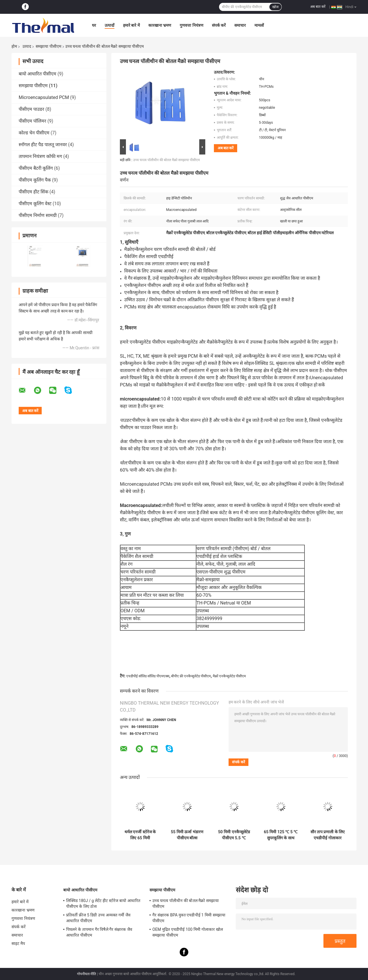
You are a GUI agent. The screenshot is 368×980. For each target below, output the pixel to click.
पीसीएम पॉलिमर (32, 121)
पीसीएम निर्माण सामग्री (38, 215)
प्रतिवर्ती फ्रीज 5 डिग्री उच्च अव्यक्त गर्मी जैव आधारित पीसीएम (98, 918)
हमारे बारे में (131, 25)
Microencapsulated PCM (44, 97)
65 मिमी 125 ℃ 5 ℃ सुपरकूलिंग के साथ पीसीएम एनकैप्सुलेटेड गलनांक (281, 835)
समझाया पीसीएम (48, 46)
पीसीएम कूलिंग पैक (35, 180)
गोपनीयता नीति (87, 974)
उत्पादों (110, 25)
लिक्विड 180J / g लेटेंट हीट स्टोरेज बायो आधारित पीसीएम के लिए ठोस (103, 903)
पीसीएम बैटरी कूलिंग (36, 168)
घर (94, 25)
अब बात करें (318, 7)
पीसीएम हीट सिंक (33, 192)
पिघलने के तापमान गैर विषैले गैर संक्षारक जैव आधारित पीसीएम (99, 932)
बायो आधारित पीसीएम (38, 74)
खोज (275, 7)
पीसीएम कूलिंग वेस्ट (35, 204)
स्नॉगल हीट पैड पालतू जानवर (43, 145)
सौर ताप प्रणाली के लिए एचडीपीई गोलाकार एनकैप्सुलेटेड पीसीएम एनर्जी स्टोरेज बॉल (328, 835)
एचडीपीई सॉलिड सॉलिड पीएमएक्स (148, 676)
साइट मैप (18, 943)
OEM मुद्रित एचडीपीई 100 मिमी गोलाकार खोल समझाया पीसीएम (188, 932)
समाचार (240, 25)
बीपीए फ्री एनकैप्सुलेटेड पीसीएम (191, 676)
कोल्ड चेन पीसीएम (34, 133)
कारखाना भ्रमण (160, 25)
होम (14, 46)
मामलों (259, 25)
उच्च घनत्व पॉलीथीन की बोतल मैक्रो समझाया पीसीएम (166, 160)
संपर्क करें (219, 25)
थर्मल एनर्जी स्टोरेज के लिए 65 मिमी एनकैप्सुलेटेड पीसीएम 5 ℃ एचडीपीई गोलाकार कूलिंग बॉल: (140, 835)
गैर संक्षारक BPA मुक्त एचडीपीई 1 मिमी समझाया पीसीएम (189, 918)
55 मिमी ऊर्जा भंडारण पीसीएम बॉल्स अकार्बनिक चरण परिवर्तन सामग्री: (187, 835)
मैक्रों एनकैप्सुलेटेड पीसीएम (229, 676)
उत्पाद (27, 46)
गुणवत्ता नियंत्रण (191, 25)
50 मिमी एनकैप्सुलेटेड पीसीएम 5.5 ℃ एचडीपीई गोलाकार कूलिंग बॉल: (234, 835)
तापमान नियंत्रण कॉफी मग (40, 156)
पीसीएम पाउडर (31, 109)
